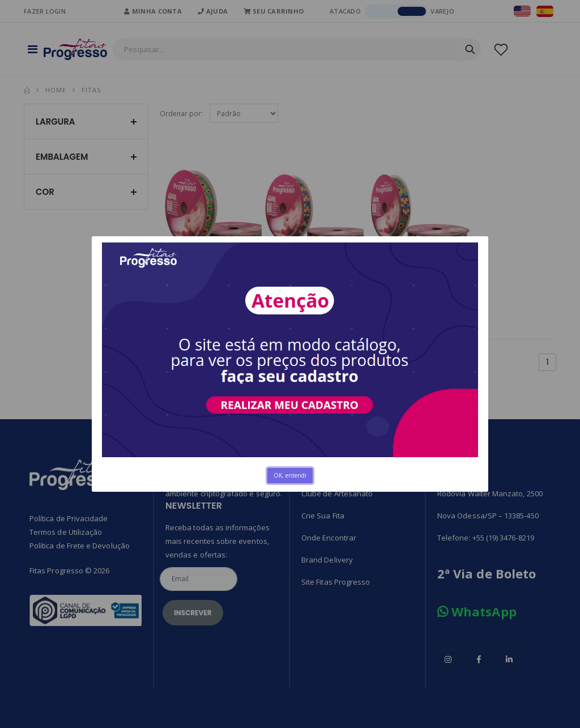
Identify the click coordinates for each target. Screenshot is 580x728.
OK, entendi (290, 475)
